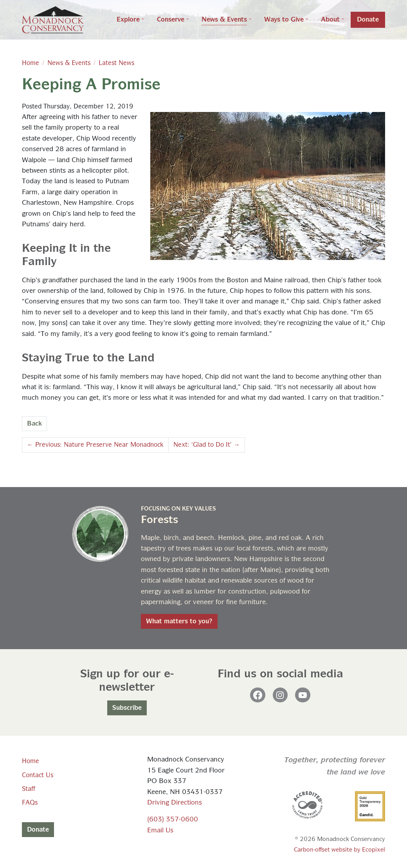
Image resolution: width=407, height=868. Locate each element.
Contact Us (38, 775)
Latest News (116, 63)
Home (31, 63)
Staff (29, 789)
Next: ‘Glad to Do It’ (207, 445)
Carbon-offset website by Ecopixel (339, 850)
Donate (38, 830)
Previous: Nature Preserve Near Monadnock (95, 445)
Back (34, 424)
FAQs (30, 803)
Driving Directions (175, 803)
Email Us (160, 831)
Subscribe (127, 708)
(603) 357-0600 (173, 820)
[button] (131, 20)
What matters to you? (179, 621)
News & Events (69, 63)
